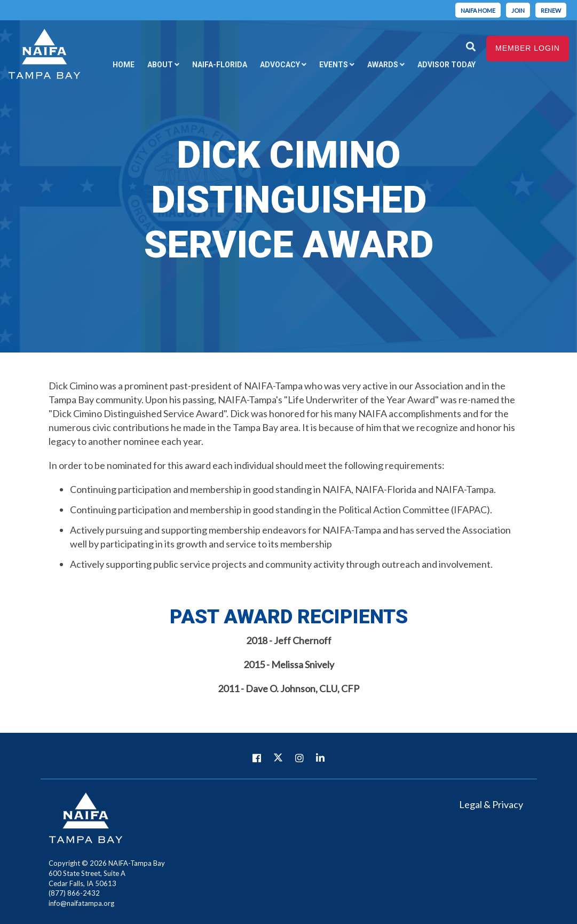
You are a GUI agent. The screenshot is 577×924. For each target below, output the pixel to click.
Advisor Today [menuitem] (442, 64)
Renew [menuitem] (551, 10)
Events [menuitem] (327, 64)
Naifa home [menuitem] (478, 10)
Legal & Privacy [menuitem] (491, 804)
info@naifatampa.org (81, 903)
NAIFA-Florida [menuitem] (211, 64)
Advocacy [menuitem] (272, 64)
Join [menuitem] (518, 10)
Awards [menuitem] (377, 64)
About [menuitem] (151, 64)
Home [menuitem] (113, 64)
